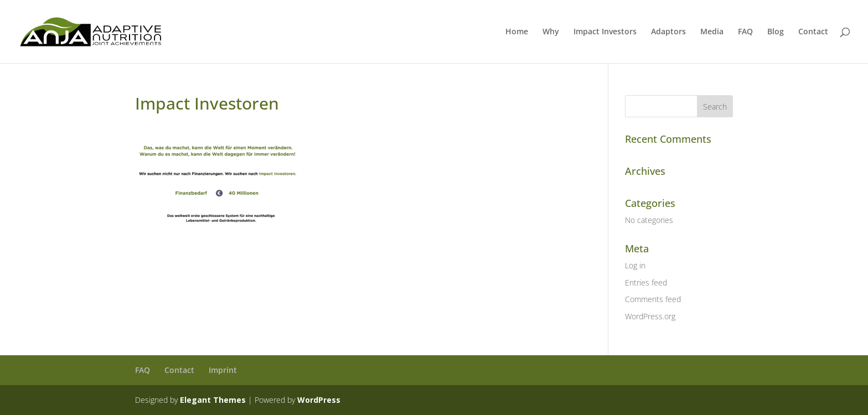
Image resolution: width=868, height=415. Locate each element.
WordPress (319, 400)
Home (517, 32)
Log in (635, 265)
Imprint (223, 370)
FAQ (745, 32)
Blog (776, 32)
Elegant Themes (213, 400)
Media (712, 32)
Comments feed (653, 299)
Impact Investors (605, 32)
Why (551, 32)
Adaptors (668, 32)
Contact (813, 32)
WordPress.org (650, 316)
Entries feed (646, 282)
